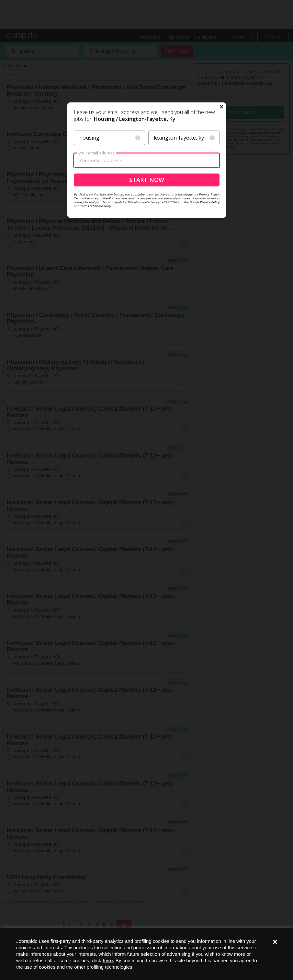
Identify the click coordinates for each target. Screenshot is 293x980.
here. (108, 960)
